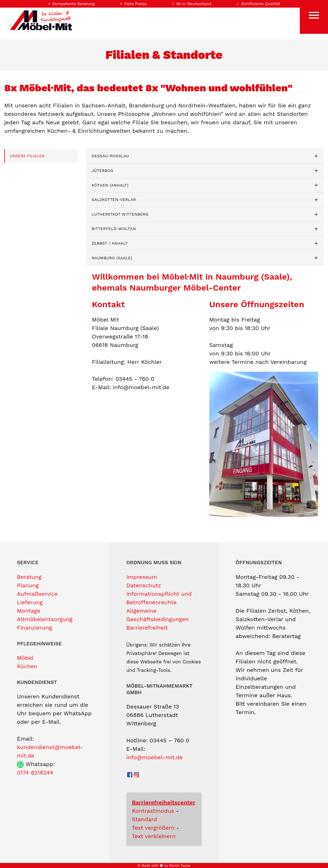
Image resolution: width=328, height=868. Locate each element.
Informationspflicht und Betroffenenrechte (159, 598)
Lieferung (30, 602)
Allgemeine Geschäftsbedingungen (158, 615)
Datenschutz (144, 585)
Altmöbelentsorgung (45, 619)
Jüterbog (103, 170)
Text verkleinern (154, 836)
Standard (145, 819)
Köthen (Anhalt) (110, 185)
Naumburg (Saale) (112, 258)
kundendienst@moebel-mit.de (50, 751)
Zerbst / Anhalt (110, 243)
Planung (28, 585)
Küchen (27, 666)
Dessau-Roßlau (110, 156)
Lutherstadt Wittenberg (120, 214)
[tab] (205, 156)
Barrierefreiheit (147, 628)
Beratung (29, 577)
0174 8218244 (35, 772)
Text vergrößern (153, 828)
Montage (29, 611)
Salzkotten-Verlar (114, 200)
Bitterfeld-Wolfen (114, 229)
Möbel (25, 658)
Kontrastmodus (153, 811)
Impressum (142, 577)
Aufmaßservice (37, 594)
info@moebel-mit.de (155, 757)
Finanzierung (35, 628)
